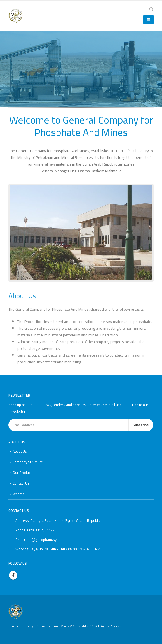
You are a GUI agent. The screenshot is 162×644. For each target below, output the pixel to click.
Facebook (13, 575)
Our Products (23, 473)
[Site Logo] (16, 16)
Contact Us (21, 483)
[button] (151, 9)
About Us (20, 451)
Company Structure (28, 462)
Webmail (19, 494)
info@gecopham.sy (41, 540)
